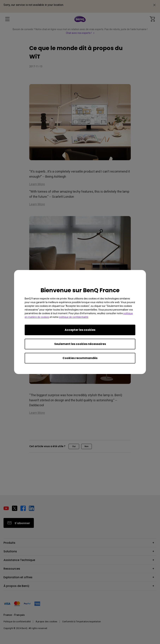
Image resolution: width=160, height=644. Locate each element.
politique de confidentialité (74, 317)
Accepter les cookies (80, 330)
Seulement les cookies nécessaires (80, 344)
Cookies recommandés (80, 358)
